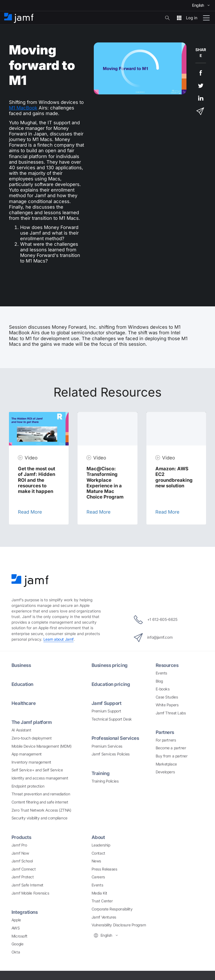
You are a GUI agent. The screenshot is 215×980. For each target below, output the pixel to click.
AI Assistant (21, 730)
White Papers (167, 705)
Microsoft (19, 936)
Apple (16, 920)
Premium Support (106, 711)
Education (22, 684)
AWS (16, 928)
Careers (98, 877)
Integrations (25, 912)
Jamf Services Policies (111, 754)
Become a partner (171, 748)
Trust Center (102, 901)
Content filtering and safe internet (40, 802)
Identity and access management (40, 778)
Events (161, 673)
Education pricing (111, 684)
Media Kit (99, 893)
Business (21, 665)
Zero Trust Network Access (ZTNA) (41, 810)
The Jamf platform (31, 722)
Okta (16, 952)
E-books (163, 689)
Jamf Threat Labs (171, 713)
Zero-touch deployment (32, 738)
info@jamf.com (153, 638)
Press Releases (104, 869)
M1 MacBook (23, 108)
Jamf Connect (24, 869)
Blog (159, 681)
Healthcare (24, 703)
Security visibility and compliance (39, 818)
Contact (98, 853)
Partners (165, 732)
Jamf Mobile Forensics (30, 893)
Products (21, 837)
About (98, 837)
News (96, 861)
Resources (167, 665)
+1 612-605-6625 (156, 620)
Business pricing (110, 665)
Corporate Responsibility (112, 909)
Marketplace (166, 764)
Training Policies (105, 781)
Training (101, 773)
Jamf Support (107, 703)
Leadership (101, 845)
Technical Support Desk (112, 719)
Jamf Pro (19, 845)
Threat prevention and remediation (41, 794)
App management (27, 754)
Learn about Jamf (59, 639)
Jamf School (22, 861)
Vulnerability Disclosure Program (119, 925)
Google (17, 944)
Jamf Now (20, 853)
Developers (165, 772)
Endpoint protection (28, 786)
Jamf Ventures (104, 917)
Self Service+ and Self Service (37, 770)
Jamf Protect (23, 877)
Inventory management (31, 762)
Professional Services (115, 738)
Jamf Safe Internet (27, 885)
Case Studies (167, 697)
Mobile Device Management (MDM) (42, 746)
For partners (166, 740)
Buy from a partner (172, 756)
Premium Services (107, 746)
